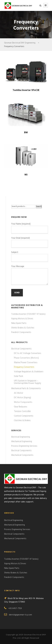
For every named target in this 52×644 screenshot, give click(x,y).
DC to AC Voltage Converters (28, 353)
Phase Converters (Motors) (26, 358)
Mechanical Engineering (22, 442)
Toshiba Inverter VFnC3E (26, 90)
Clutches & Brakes (22, 420)
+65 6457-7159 (15, 608)
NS (26, 175)
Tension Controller (22, 411)
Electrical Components (21, 349)
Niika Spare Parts (19, 323)
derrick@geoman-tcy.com (20, 615)
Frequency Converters (24, 367)
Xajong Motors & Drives (22, 319)
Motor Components (23, 402)
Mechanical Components (22, 455)
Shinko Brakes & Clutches (23, 328)
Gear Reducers (21, 407)
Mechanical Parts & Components (26, 389)
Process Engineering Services (24, 446)
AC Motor (19, 393)
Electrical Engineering (21, 437)
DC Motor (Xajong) (23, 398)
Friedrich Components (21, 332)
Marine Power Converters (26, 363)
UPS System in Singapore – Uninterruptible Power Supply (27, 382)
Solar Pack (19, 376)
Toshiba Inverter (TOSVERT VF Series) (28, 314)
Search (39, 206)
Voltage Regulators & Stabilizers (29, 372)
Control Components (24, 416)
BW (26, 133)
